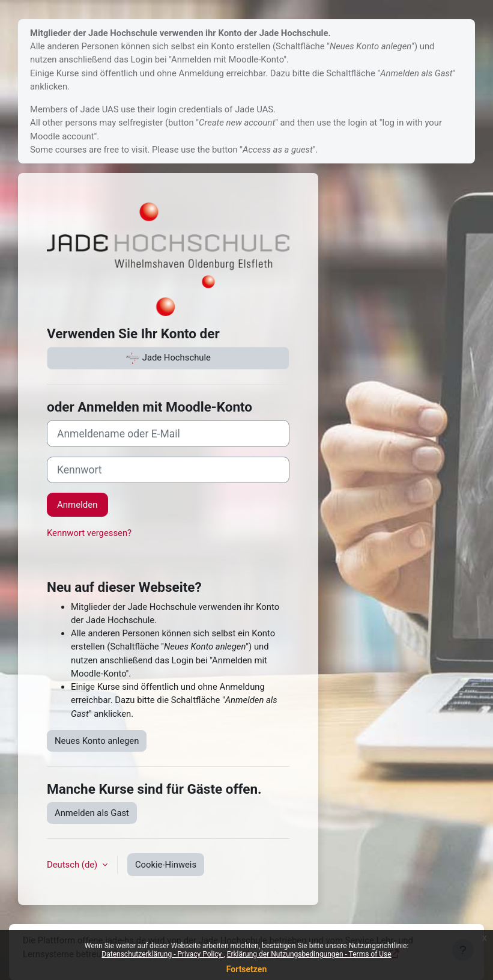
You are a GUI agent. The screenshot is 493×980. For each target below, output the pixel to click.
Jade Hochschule (168, 358)
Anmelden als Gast (92, 813)
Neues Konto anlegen (97, 741)
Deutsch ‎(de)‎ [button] (73, 865)
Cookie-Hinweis (166, 865)
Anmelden (77, 505)
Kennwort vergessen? (89, 533)
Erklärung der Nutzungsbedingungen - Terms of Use (309, 954)
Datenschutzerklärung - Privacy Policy (162, 954)
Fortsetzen (247, 969)
